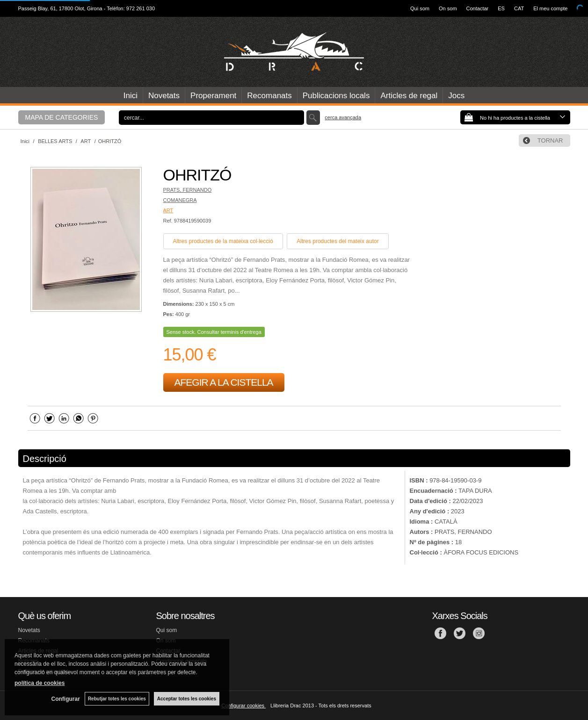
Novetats (164, 96)
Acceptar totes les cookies (187, 699)
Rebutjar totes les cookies (117, 699)
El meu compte (550, 8)
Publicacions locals (336, 96)
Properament (213, 96)
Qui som (420, 8)
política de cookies (40, 683)
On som (448, 8)
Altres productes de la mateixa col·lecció (223, 241)
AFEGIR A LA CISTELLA (224, 382)
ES (501, 8)
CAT (519, 8)
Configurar (66, 699)
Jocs (456, 96)
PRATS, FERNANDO (188, 190)
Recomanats (269, 96)
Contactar (478, 8)
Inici (131, 96)
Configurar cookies (243, 706)
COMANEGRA (180, 200)
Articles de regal (409, 96)
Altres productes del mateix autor (338, 241)
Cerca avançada (343, 117)
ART (168, 210)
